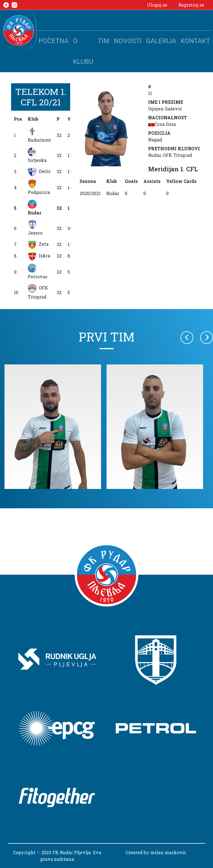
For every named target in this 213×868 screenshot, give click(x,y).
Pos (18, 119)
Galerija (161, 41)
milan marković (168, 852)
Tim (104, 41)
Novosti (128, 41)
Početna (54, 41)
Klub (33, 119)
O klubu (83, 51)
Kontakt (195, 41)
